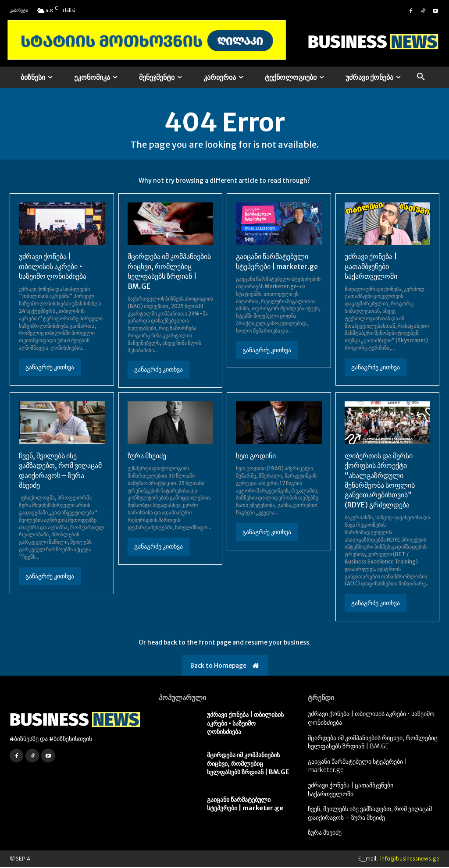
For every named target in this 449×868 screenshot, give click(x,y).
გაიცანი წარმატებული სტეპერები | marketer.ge (245, 805)
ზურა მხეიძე (147, 457)
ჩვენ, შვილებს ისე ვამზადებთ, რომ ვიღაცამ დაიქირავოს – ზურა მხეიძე (370, 814)
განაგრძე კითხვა (50, 368)
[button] (421, 77)
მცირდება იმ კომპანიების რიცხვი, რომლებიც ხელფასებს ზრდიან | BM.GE (248, 764)
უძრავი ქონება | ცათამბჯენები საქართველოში (371, 267)
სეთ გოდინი (256, 457)
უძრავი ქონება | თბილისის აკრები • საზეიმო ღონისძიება (53, 267)
